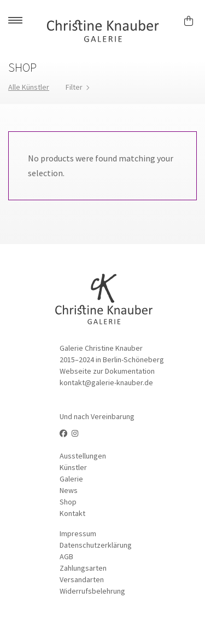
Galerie (71, 479)
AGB (66, 556)
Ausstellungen (83, 456)
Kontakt (72, 513)
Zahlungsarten (83, 568)
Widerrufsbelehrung (92, 591)
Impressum (78, 533)
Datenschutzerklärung (96, 545)
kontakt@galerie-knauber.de (106, 382)
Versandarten (82, 579)
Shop (68, 502)
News (69, 490)
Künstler (73, 467)
